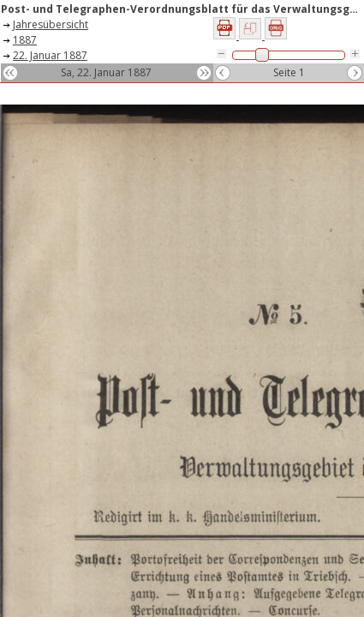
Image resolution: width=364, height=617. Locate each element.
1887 (25, 40)
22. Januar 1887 (50, 55)
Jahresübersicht (51, 24)
